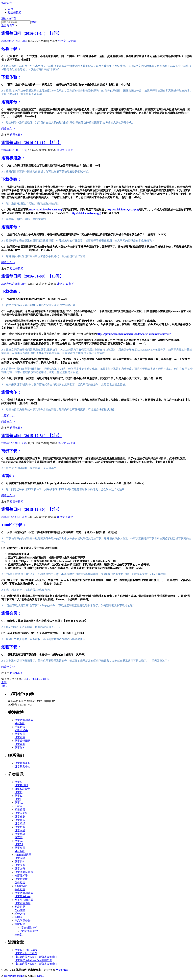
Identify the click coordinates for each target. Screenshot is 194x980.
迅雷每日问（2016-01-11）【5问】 (31, 143)
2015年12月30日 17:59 (14, 517)
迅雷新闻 (20, 748)
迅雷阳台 (7, 3)
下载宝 (19, 806)
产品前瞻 (20, 910)
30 (38, 679)
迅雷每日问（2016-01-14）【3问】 (31, 33)
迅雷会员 (20, 734)
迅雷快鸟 (20, 834)
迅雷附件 (20, 862)
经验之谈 (20, 914)
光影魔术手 (21, 730)
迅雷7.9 (19, 803)
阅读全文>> (8, 129)
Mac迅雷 (20, 723)
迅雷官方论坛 (23, 763)
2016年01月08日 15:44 (14, 284)
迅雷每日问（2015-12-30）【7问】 (31, 509)
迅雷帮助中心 (23, 767)
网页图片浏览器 (24, 900)
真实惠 (19, 837)
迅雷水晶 (20, 830)
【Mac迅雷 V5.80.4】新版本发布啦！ (36, 964)
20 (35, 679)
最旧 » (46, 679)
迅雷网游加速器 (24, 720)
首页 (11, 9)
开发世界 (20, 907)
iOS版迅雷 (21, 886)
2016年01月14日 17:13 (14, 41)
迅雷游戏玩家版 (24, 872)
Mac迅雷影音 (22, 789)
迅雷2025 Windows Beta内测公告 (33, 960)
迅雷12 (19, 796)
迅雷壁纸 (20, 823)
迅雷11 (18, 792)
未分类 (19, 934)
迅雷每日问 (15, 12)
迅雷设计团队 (23, 741)
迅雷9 (18, 799)
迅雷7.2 (19, 841)
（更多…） (8, 416)
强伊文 (62, 41)
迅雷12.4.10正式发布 (26, 950)
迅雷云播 (20, 858)
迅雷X (18, 782)
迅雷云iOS (21, 813)
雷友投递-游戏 (30, 931)
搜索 (34, 22)
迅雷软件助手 (23, 896)
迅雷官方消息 (23, 903)
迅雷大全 (20, 865)
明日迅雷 (20, 810)
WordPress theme (14, 976)
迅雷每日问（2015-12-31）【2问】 (31, 436)
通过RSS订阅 (9, 19)
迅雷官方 (20, 737)
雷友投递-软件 (30, 928)
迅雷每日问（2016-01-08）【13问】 (32, 276)
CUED (41, 976)
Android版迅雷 (23, 855)
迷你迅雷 (20, 882)
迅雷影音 (20, 827)
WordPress (62, 970)
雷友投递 (20, 924)
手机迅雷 (20, 727)
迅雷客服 (20, 744)
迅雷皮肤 (20, 817)
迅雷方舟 (20, 869)
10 (32, 679)
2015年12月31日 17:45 (14, 443)
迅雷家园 (20, 820)
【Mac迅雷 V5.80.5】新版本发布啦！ (36, 957)
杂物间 (19, 917)
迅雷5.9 (19, 844)
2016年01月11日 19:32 (14, 150)
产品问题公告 (23, 921)
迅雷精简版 (21, 879)
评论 (72, 41)
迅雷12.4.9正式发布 (26, 953)
